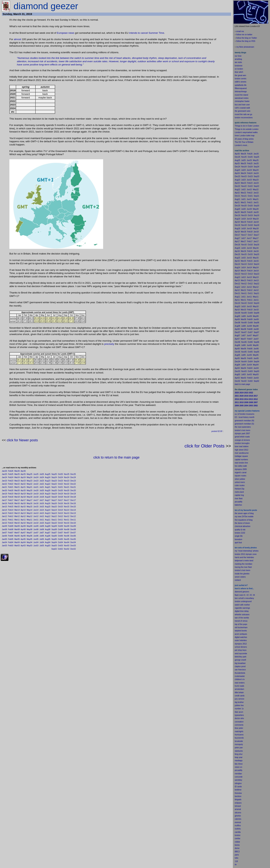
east (237, 683)
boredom (238, 539)
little (236, 693)
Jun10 (36, 523)
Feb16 (11, 503)
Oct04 (60, 542)
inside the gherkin (242, 574)
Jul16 (42, 503)
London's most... (242, 145)
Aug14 (48, 510)
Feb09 (11, 526)
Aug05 (48, 539)
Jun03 (36, 546)
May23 (29, 481)
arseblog (238, 59)
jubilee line (239, 705)
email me (240, 31)
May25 (29, 474)
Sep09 (54, 526)
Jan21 (4, 487)
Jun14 (36, 510)
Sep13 (54, 513)
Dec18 (73, 497)
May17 (29, 500)
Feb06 (11, 536)
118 (236, 861)
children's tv (240, 679)
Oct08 (60, 529)
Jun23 (36, 481)
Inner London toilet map (245, 136)
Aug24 (48, 477)
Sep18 (54, 497)
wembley (238, 780)
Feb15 (11, 507)
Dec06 (73, 536)
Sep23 (54, 481)
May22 (29, 484)
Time (161, 33)
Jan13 (4, 513)
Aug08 (48, 529)
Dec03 (73, 546)
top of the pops (241, 624)
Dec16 (73, 503)
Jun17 (36, 500)
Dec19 (73, 494)
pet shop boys (241, 650)
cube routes (240, 485)
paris (237, 855)
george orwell (240, 660)
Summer (153, 33)
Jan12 (4, 516)
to (139, 33)
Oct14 (60, 510)
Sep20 (54, 490)
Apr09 (23, 526)
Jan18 (4, 497)
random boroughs (242, 443)
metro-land (239, 492)
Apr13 (23, 513)
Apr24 (23, 477)
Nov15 (67, 507)
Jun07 (36, 533)
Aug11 (48, 520)
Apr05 (23, 539)
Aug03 (48, 546)
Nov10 (67, 523)
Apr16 (23, 503)
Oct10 (60, 523)
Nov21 (67, 487)
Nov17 (67, 500)
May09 (29, 526)
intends (133, 33)
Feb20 (11, 490)
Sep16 (54, 503)
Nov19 (67, 494)
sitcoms (238, 813)
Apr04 (23, 542)
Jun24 (36, 477)
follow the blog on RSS (246, 41)
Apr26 (23, 471)
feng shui (239, 754)
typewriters (239, 715)
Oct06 (60, 536)
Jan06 (4, 536)
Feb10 (11, 523)
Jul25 (42, 474)
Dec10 (73, 523)
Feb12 (11, 516)
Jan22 (4, 484)
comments (239, 725)
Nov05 (67, 539)
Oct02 (60, 549)
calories (238, 819)
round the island (241, 95)
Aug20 (48, 490)
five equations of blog (244, 520)
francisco (242, 670)
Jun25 (36, 474)
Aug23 (48, 481)
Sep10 (54, 523)
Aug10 (48, 523)
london (238, 601)
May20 (29, 490)
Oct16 (60, 503)
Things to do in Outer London (247, 126)
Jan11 (4, 520)
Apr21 (23, 487)
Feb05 (11, 539)
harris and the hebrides (244, 557)
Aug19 (48, 494)
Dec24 (73, 477)
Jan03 (4, 546)
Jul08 (42, 529)
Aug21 (48, 487)
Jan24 (4, 477)
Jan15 (4, 507)
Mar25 (17, 474)
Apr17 (23, 500)
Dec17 (73, 500)
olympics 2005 (241, 469)
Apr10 (23, 523)
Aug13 (48, 513)
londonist (238, 66)
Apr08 (23, 529)
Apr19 (23, 494)
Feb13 (11, 513)
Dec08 (73, 529)
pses (240, 803)
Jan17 (4, 500)
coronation (239, 722)
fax (239, 838)
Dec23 (73, 481)
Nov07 (67, 533)
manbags (239, 761)
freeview (238, 793)
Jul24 (42, 477)
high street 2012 (241, 450)
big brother (239, 702)
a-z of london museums (244, 414)
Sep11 (54, 520)
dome (237, 848)
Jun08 (36, 529)
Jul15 (42, 507)
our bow (238, 56)
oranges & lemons (242, 440)
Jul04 (42, 542)
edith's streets (240, 82)
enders (242, 683)
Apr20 (23, 490)
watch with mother (242, 605)
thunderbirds (240, 673)
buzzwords (239, 738)
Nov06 (67, 536)
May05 (29, 539)
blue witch (239, 72)
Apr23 (23, 481)
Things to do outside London (247, 129)
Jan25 (4, 474)
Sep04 (54, 542)
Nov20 (67, 490)
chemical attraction (243, 526)
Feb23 (11, 481)
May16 (29, 503)
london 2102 (240, 533)
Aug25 (48, 474)
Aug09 (48, 526)
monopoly (239, 744)
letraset (238, 806)
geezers (246, 592)
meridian (249, 564)
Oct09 (60, 526)
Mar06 (17, 536)
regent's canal (241, 473)
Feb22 (11, 484)
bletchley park (241, 657)
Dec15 (73, 507)
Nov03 (67, 546)
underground (246, 601)
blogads (238, 800)
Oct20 (60, 490)
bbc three (239, 764)
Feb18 (11, 497)
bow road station (242, 446)
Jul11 (42, 520)
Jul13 (42, 513)
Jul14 (42, 510)
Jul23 (42, 481)
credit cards (240, 696)
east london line (241, 463)
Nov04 (67, 542)
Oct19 (60, 494)
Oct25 (60, 474)
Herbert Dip (240, 489)
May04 (29, 542)
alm (16, 39)
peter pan (239, 748)
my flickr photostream (245, 47)
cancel (144, 33)
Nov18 (67, 497)
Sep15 (54, 507)
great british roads (242, 437)
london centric (241, 79)
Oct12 (60, 516)
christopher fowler (242, 101)
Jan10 (4, 523)
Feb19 (11, 494)
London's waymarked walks (246, 132)
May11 (29, 520)
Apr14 (23, 510)
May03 (29, 546)
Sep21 (54, 487)
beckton (238, 796)
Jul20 (42, 490)
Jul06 (42, 536)
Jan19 (4, 494)
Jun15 (36, 507)
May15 (29, 507)
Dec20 (73, 490)
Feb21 (11, 487)
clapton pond (240, 666)
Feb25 (11, 474)
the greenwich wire (243, 111)
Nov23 (67, 481)
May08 (29, 529)
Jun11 (36, 520)
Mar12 (17, 516)
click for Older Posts (204, 446)
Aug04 (48, 542)
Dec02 (73, 549)
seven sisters (240, 577)
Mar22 (17, 484)
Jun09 (36, 526)
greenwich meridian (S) (244, 424)
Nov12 (67, 516)
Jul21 (42, 487)
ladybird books (241, 631)
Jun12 (36, 516)
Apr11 (23, 520)
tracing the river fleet (243, 567)
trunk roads (239, 686)
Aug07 (48, 533)
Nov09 (67, 526)
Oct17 (60, 500)
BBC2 (237, 852)
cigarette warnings (242, 608)
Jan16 (4, 503)
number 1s (239, 709)
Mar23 (17, 481)
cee (236, 838)
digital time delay (242, 611)
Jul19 (42, 494)
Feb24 (11, 477)
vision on (238, 767)
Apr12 (23, 516)
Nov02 (67, 549)
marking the (240, 564)
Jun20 (36, 490)
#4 (254, 595)
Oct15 (60, 507)
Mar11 (17, 520)
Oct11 (60, 520)
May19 (29, 494)
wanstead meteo (242, 98)
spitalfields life (241, 85)
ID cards (238, 787)
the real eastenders (243, 427)
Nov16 (67, 503)
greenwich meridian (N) (244, 421)
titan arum (239, 712)
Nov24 (67, 477)
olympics (238, 644)
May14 (29, 510)
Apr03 (23, 546)
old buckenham (241, 627)
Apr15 (23, 507)
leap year (239, 757)
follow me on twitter (244, 35)
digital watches (241, 637)
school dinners (241, 647)
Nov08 (67, 529)
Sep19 (54, 494)
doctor (237, 718)
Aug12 (48, 516)
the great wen (240, 75)
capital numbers (241, 460)
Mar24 (17, 477)
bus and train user (242, 105)
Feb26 (11, 471)
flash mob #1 (240, 595)
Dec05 (73, 539)
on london (239, 69)
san (236, 670)
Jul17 (42, 500)
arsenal (238, 809)
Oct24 (60, 477)
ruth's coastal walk (242, 108)
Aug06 (48, 536)
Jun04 (36, 542)
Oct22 (60, 484)
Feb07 (11, 533)
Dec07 (73, 533)
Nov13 (67, 513)
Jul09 (42, 526)
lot (236, 858)
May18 (29, 497)
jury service (240, 699)
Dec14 (73, 510)
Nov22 (67, 484)
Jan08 (4, 529)
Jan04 (4, 542)
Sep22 (54, 484)
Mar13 (17, 513)
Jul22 (42, 484)
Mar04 (17, 542)
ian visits (238, 62)
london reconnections (244, 118)
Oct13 (60, 513)
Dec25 (73, 474)
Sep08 (54, 529)
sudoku (238, 829)
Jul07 (42, 533)
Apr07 (23, 533)
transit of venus (241, 621)
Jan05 (4, 539)
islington (238, 783)
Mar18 (17, 497)
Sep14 (54, 510)
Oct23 (60, 481)
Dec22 (73, 484)
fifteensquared (241, 88)
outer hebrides (241, 640)
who (242, 718)
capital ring (239, 495)
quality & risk (240, 530)
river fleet (239, 499)
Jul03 (42, 546)
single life (239, 536)
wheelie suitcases (242, 615)
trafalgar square (241, 456)
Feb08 (11, 529)
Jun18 (36, 497)
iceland (238, 580)
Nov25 (67, 474)
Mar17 (17, 500)
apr (236, 543)
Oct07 (60, 533)
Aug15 (48, 507)
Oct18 (60, 497)
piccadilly (239, 502)
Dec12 (73, 516)
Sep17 (54, 500)
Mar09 (17, 526)
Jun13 (36, 513)
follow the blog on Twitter (247, 38)
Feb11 (11, 520)
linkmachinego (241, 92)
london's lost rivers (243, 430)
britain (241, 693)
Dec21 (73, 487)
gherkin (238, 816)
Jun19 (36, 494)
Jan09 (4, 526)
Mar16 (17, 503)
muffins (238, 826)
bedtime (238, 790)
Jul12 (42, 516)
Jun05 (36, 539)
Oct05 (60, 539)
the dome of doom (242, 523)
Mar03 (17, 546)
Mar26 (17, 471)
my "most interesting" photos (247, 551)
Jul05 (42, 539)
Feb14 (11, 510)
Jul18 (42, 497)
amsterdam (239, 689)
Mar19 (17, 494)
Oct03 (60, 546)
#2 (248, 595)
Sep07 (54, 533)
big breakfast (240, 663)
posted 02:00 (217, 431)
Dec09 (73, 526)
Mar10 (17, 523)
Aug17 (48, 500)
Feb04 (11, 542)
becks (237, 845)
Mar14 (17, 510)
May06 (29, 536)
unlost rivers (240, 482)
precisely (109, 344)
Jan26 (4, 471)
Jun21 (36, 487)
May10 (29, 523)
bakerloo (238, 505)
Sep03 (54, 546)
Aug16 (48, 503)
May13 (29, 513)
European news (66, 33)
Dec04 (73, 542)
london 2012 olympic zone (246, 554)
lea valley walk (241, 466)
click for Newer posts (22, 440)
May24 (29, 477)
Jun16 (36, 503)
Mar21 (17, 487)
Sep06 (54, 536)
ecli (236, 803)
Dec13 (73, 513)
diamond (238, 592)
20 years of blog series (244, 139)
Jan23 (4, 481)
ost (19, 39)
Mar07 (17, 533)
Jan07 (4, 533)
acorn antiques (241, 634)
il (238, 543)
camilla (238, 832)
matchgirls (239, 731)
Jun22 (36, 484)
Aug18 (48, 497)
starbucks (239, 751)
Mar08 (17, 529)
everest (238, 822)
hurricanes (239, 735)
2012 (245, 644)
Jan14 (4, 510)
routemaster (240, 676)
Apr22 (23, 484)
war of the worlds (242, 618)
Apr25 (23, 474)
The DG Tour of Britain (244, 142)
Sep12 (54, 516)
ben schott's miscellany (244, 598)
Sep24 (54, 477)
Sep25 (54, 474)
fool (240, 543)
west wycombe (241, 654)
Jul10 (42, 523)
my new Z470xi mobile (244, 517)
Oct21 (60, 487)
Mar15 (17, 507)
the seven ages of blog (244, 513)
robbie (237, 842)
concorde (239, 777)
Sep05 (54, 539)
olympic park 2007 (242, 434)
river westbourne (242, 453)
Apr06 (23, 536)
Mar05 (17, 539)
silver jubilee (240, 479)
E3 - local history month (245, 417)
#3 (251, 595)
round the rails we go (243, 114)
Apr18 (23, 497)
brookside (239, 741)
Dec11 (73, 520)
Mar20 (17, 490)
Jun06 (36, 536)
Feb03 (11, 546)
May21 (29, 487)
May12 (29, 516)
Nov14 (67, 510)
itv (236, 865)
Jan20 (4, 490)
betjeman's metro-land (244, 561)
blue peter (239, 728)
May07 (29, 533)
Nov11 (67, 520)
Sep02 (54, 549)
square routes (240, 476)
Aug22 (48, 484)
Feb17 (11, 500)
